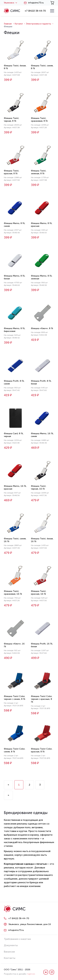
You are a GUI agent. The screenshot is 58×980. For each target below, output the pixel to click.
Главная (8, 24)
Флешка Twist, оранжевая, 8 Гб (39, 120)
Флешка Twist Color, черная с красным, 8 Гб (42, 699)
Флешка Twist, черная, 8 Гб (12, 120)
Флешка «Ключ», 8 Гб (42, 328)
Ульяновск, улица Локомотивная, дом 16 (30, 924)
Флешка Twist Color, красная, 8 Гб (42, 750)
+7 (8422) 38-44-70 (35, 11)
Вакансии (9, 952)
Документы (11, 945)
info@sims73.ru (36, 3)
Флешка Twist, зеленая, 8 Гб (39, 172)
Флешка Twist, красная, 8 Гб (12, 172)
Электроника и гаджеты (38, 24)
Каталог (19, 24)
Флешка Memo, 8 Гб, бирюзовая (15, 330)
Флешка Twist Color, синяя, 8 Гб (15, 750)
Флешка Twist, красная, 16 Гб (39, 593)
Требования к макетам (17, 939)
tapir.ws (31, 974)
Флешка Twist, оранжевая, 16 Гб (13, 593)
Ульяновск (10, 3)
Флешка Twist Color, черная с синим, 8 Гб (15, 698)
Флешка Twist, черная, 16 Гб (39, 487)
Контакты (10, 958)
